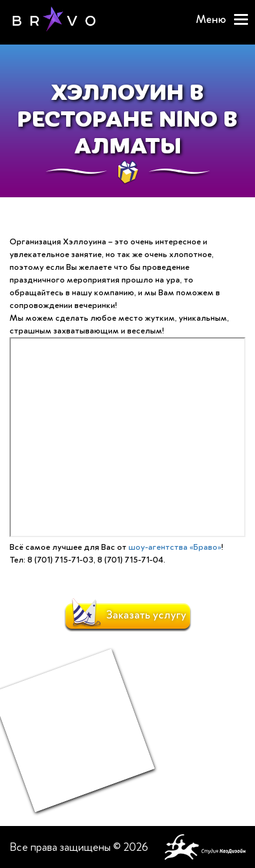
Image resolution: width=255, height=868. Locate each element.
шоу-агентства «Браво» (175, 547)
